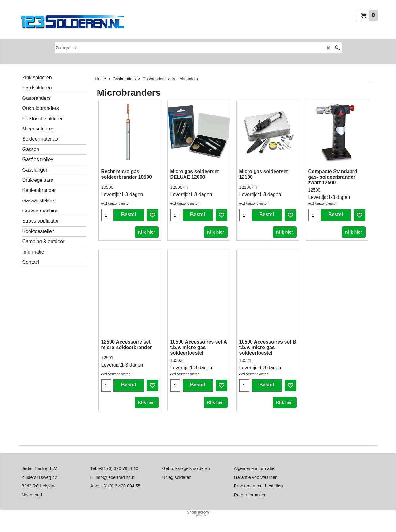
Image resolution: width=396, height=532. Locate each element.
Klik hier (146, 247)
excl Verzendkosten (116, 219)
